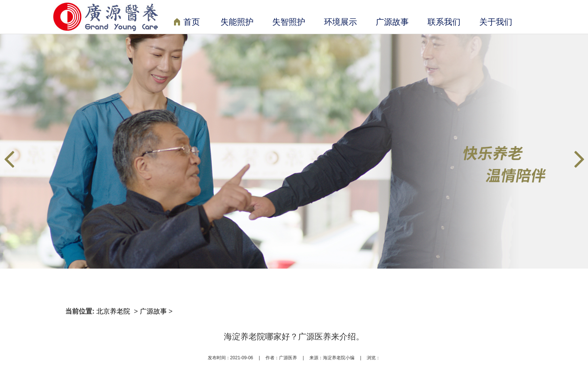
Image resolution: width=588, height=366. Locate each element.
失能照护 (237, 22)
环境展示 (340, 22)
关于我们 (496, 22)
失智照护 (289, 22)
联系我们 (444, 22)
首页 (187, 23)
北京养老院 (114, 311)
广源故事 (392, 22)
